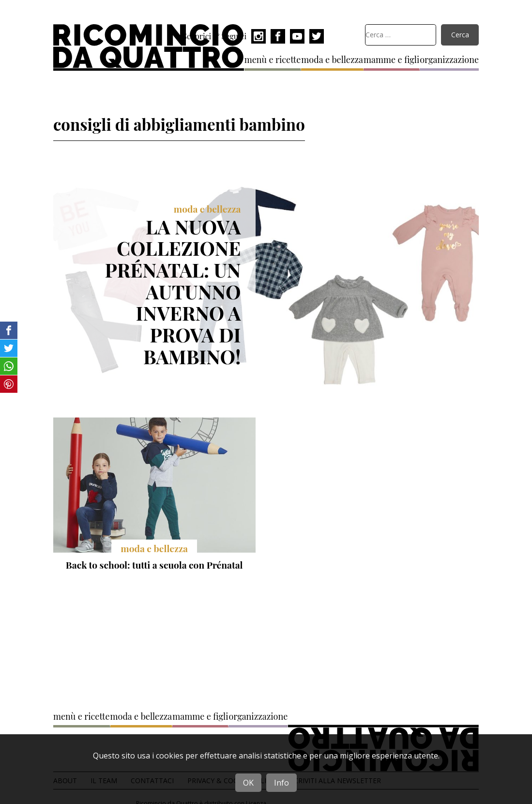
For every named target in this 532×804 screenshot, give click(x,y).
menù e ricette (273, 60)
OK (248, 783)
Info (281, 783)
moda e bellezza (332, 60)
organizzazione (449, 60)
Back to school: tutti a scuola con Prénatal (154, 565)
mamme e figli (391, 60)
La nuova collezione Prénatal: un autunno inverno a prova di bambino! (173, 291)
